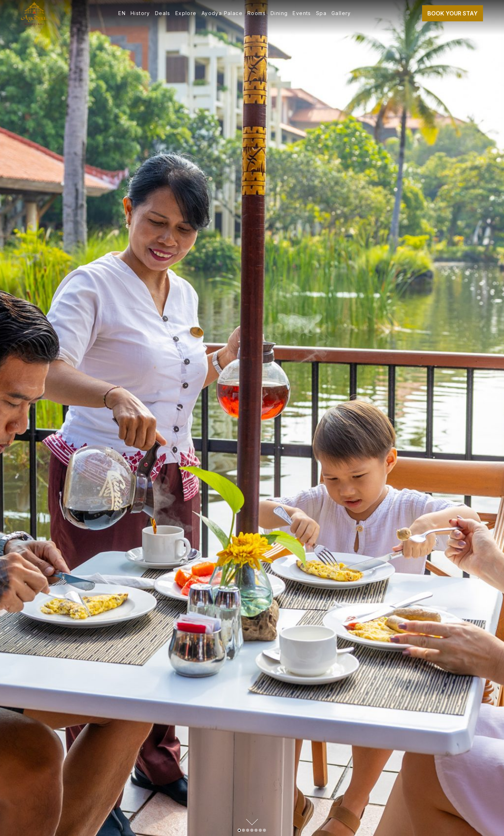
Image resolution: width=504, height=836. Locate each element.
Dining (279, 13)
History (140, 13)
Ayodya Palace (222, 13)
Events (302, 13)
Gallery (341, 13)
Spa (321, 13)
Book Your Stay (453, 13)
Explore (186, 13)
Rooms (257, 13)
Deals (163, 13)
